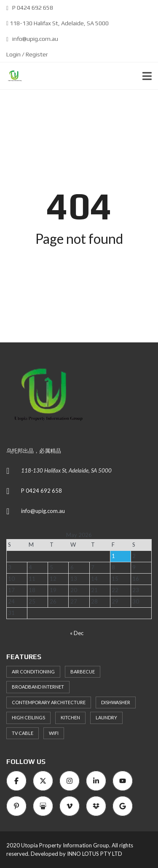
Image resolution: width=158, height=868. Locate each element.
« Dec (77, 633)
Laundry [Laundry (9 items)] (106, 717)
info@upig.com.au (32, 39)
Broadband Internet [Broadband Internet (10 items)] (38, 687)
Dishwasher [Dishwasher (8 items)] (116, 702)
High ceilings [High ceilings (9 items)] (28, 717)
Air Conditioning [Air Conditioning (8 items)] (33, 672)
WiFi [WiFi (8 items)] (54, 733)
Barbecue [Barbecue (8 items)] (83, 672)
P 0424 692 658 (30, 8)
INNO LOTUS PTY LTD (95, 854)
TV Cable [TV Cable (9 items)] (23, 733)
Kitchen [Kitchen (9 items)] (70, 717)
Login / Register (27, 54)
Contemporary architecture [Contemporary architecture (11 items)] (49, 702)
